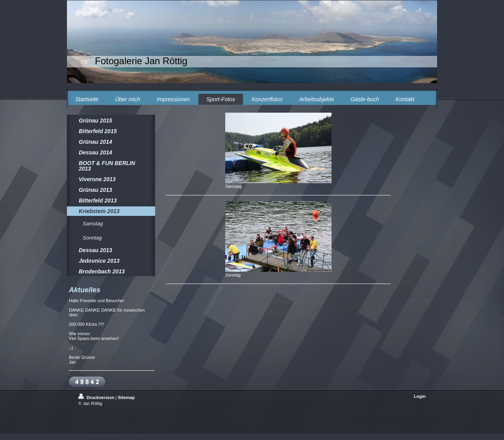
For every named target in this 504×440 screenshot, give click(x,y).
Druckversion (97, 397)
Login (420, 396)
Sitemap (126, 397)
